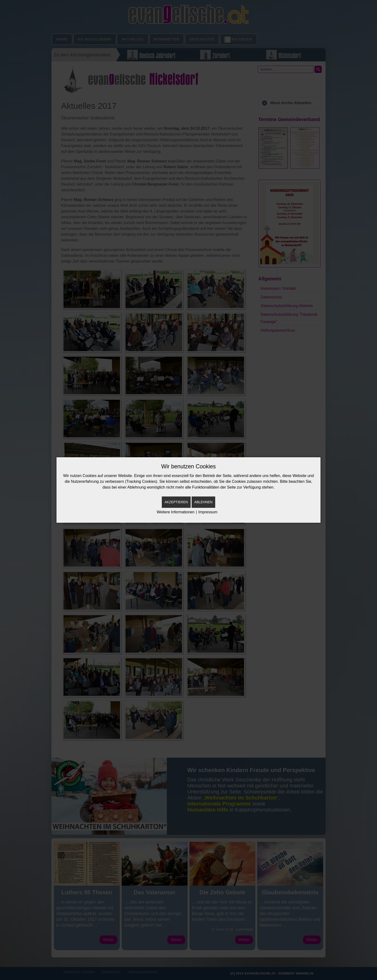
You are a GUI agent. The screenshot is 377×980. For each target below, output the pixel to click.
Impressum (208, 512)
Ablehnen (203, 502)
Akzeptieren (176, 502)
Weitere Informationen (176, 512)
